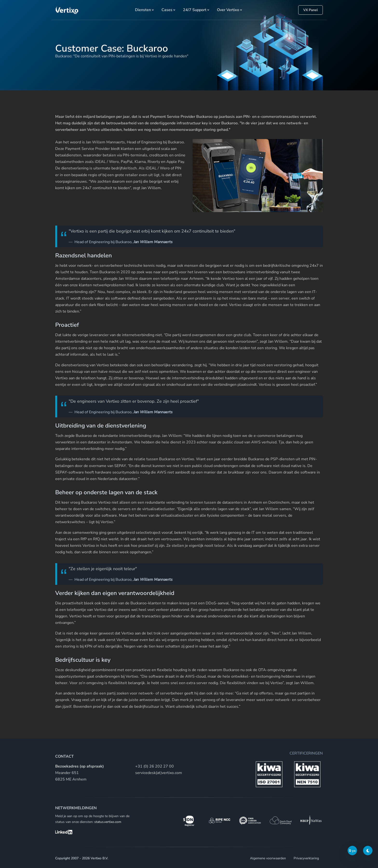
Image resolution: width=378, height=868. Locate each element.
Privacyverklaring (306, 858)
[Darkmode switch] (368, 851)
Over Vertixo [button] (228, 10)
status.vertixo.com (108, 822)
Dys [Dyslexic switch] (352, 851)
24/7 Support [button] (195, 10)
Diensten (143, 10)
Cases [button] (167, 10)
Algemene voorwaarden (268, 858)
